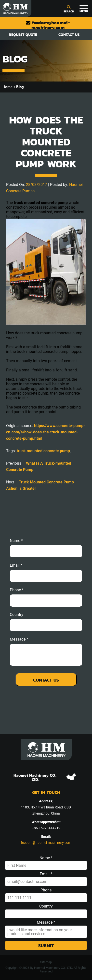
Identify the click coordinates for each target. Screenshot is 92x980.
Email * (46, 874)
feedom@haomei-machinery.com (48, 25)
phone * (17, 590)
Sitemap (46, 962)
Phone (46, 890)
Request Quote (23, 35)
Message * (46, 922)
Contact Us (69, 35)
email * (16, 565)
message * (19, 639)
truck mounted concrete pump (43, 451)
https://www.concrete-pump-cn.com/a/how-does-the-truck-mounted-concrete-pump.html (46, 432)
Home (7, 87)
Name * (16, 541)
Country (17, 615)
